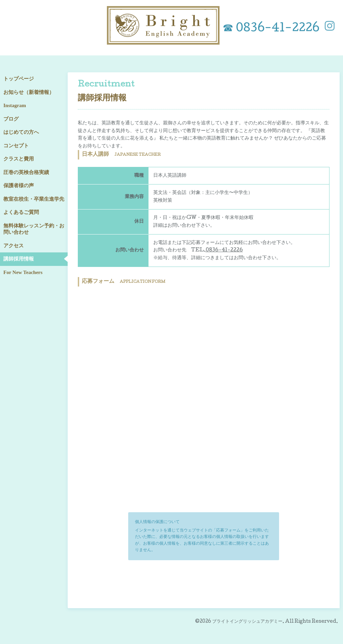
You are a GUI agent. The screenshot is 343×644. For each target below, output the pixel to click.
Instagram (15, 105)
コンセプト (16, 146)
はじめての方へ (21, 132)
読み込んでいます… (204, 398)
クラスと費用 (19, 159)
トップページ (19, 79)
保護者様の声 (19, 185)
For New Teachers (23, 272)
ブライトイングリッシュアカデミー (247, 622)
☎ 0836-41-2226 (271, 29)
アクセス (14, 246)
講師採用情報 (19, 259)
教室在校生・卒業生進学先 (34, 199)
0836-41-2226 (224, 250)
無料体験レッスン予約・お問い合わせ (34, 229)
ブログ (11, 119)
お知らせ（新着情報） (29, 92)
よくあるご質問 (21, 212)
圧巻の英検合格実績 (26, 172)
